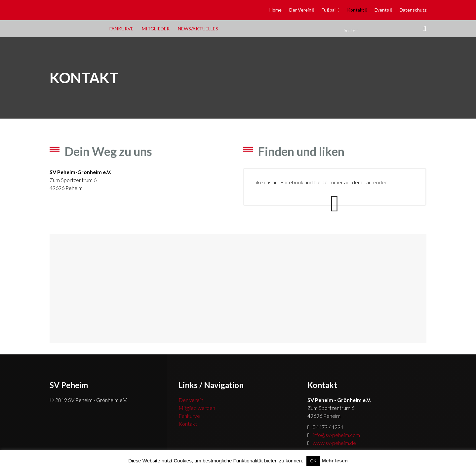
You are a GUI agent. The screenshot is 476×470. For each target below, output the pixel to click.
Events (382, 10)
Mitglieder (156, 29)
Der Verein (300, 10)
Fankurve (121, 29)
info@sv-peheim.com (336, 435)
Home (276, 10)
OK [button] (314, 461)
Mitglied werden (197, 408)
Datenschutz (413, 10)
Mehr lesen (335, 461)
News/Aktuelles (198, 29)
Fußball (329, 10)
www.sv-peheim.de (334, 443)
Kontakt (356, 10)
